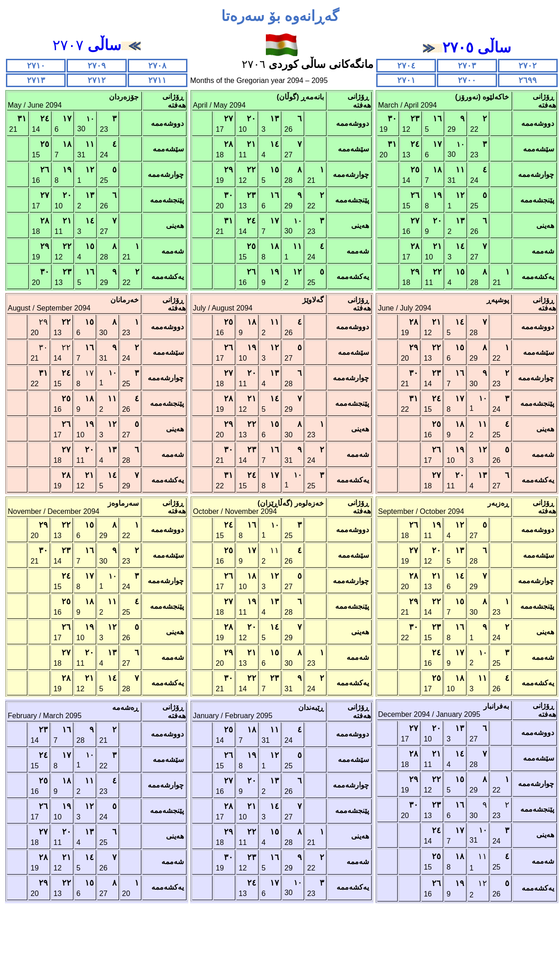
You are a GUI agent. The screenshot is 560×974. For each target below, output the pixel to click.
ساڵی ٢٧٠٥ (477, 47)
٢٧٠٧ (97, 45)
